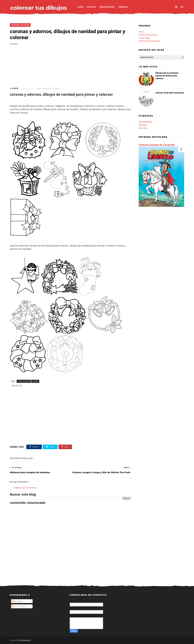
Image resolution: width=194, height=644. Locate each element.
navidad (35, 381)
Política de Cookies (148, 35)
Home (80, 7)
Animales (123, 7)
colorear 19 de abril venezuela (170, 93)
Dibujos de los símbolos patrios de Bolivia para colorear (167, 76)
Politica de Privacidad (149, 41)
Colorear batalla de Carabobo (157, 145)
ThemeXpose (25, 640)
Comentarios (19, 606)
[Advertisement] (70, 66)
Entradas (17, 601)
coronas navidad (20, 25)
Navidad (91, 7)
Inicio (141, 32)
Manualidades (107, 7)
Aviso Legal (144, 38)
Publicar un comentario (25, 488)
